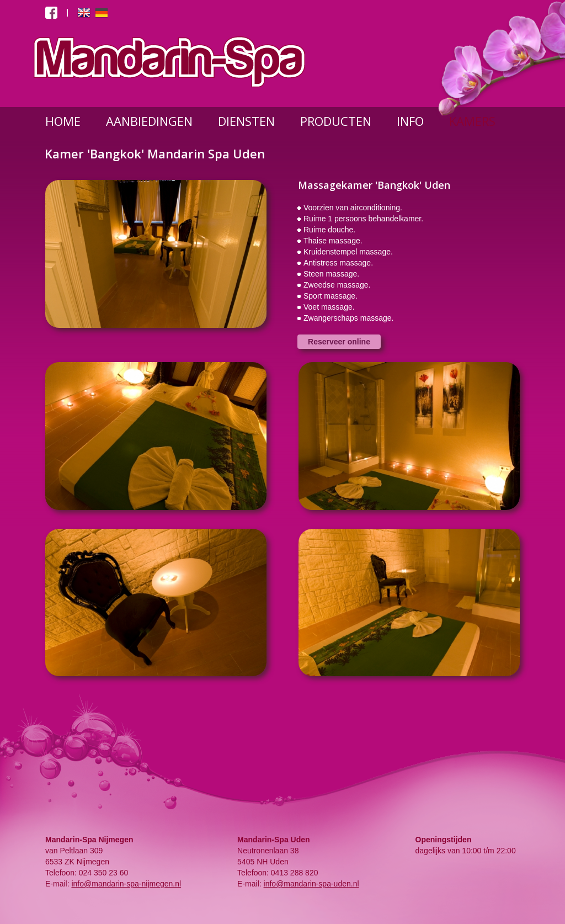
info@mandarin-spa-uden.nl (311, 884)
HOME (63, 121)
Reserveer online (339, 342)
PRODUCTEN (336, 121)
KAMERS (472, 121)
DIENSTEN (246, 121)
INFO (410, 121)
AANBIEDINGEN (149, 121)
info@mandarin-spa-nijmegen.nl (126, 884)
